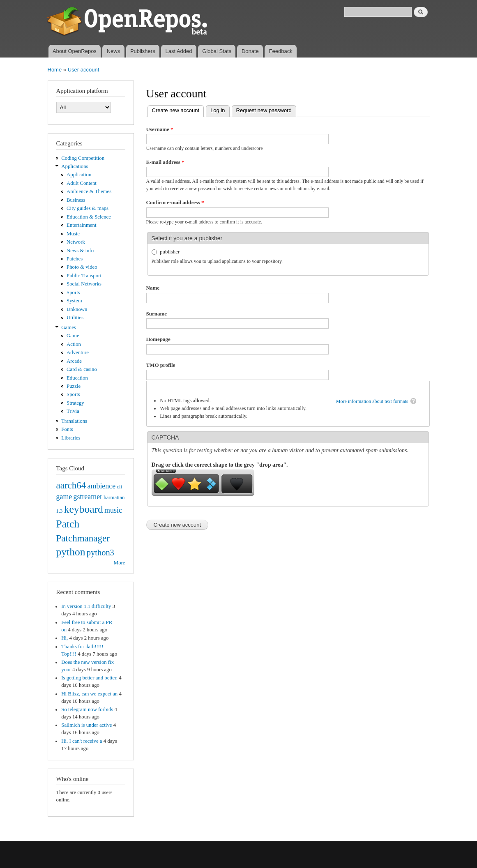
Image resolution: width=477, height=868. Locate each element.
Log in (218, 110)
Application (79, 175)
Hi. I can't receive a (82, 741)
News (114, 51)
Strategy (75, 403)
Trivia (73, 411)
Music (73, 234)
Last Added (179, 51)
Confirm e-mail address (175, 202)
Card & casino (82, 369)
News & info (80, 251)
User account (84, 70)
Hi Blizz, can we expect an (89, 694)
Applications (75, 166)
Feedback (281, 51)
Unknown (77, 309)
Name (153, 288)
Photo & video (82, 267)
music (113, 510)
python (71, 552)
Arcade (74, 361)
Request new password (264, 110)
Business (76, 200)
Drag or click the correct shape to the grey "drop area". (220, 465)
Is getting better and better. (89, 678)
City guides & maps (88, 208)
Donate (250, 51)
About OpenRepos (75, 51)
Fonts (67, 429)
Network (76, 242)
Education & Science (89, 217)
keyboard (84, 509)
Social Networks (84, 284)
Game (73, 336)
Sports (73, 292)
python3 (100, 553)
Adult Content (82, 183)
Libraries (71, 438)
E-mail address (165, 162)
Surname (157, 314)
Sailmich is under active (86, 725)
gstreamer (88, 497)
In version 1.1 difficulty (86, 606)
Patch (68, 524)
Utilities (75, 318)
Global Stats (217, 51)
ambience (102, 486)
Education (77, 378)
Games (69, 327)
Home (55, 70)
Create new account (178, 109)
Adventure (78, 352)
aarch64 (71, 485)
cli (119, 487)
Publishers (143, 51)
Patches (75, 259)
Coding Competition (83, 158)
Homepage (158, 339)
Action (74, 344)
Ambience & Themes (89, 191)
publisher (170, 252)
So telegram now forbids (87, 709)
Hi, (65, 638)
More (120, 563)
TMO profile (161, 365)
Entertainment (81, 225)
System (74, 301)
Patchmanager (83, 538)
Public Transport (84, 276)
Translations (74, 421)
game (64, 497)
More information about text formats (372, 401)
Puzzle (74, 386)
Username (160, 129)
